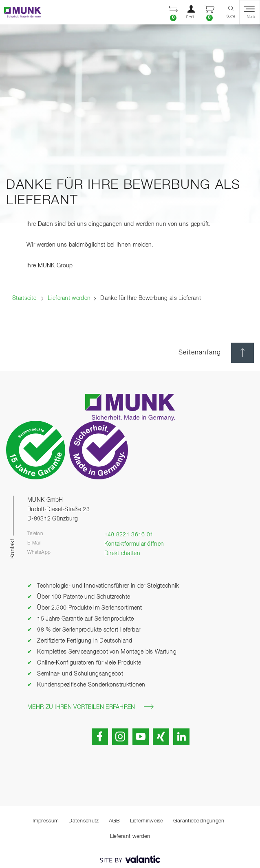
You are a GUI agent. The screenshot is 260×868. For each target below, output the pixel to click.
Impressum (46, 821)
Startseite (24, 298)
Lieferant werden (69, 298)
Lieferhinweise (147, 821)
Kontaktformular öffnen (134, 544)
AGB (115, 821)
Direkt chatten (122, 553)
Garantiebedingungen (199, 821)
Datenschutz (84, 821)
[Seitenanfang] (242, 353)
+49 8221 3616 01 (129, 535)
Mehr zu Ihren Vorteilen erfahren (90, 707)
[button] (173, 12)
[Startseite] (21, 12)
